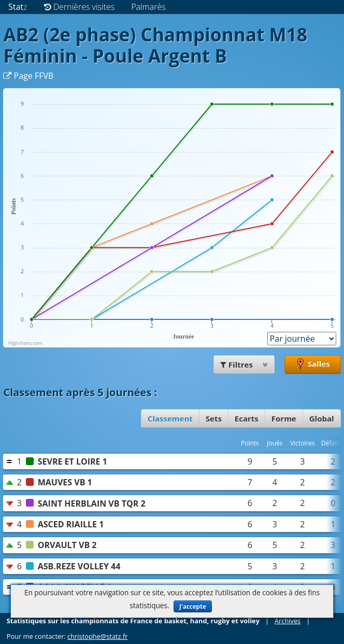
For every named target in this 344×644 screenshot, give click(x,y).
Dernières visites (80, 7)
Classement (170, 418)
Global (322, 418)
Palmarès (148, 7)
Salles (313, 365)
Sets (214, 418)
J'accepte (193, 606)
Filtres (244, 365)
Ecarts (247, 418)
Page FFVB (28, 76)
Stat (18, 7)
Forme (284, 418)
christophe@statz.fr (97, 636)
